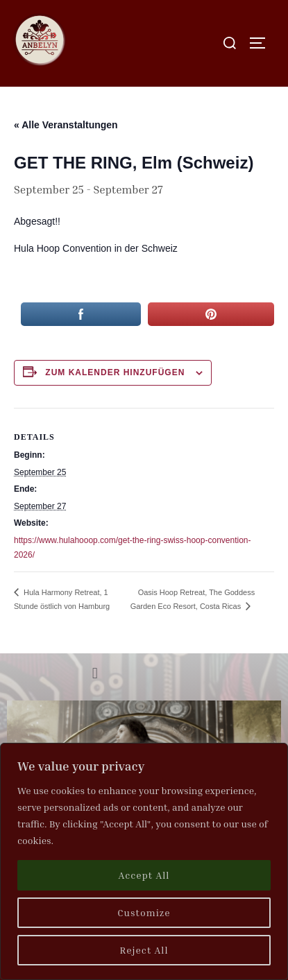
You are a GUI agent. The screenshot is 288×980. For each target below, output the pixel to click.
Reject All (144, 950)
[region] (144, 861)
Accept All (144, 875)
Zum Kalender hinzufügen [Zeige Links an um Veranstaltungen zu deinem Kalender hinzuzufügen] (115, 372)
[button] (95, 673)
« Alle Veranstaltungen (66, 125)
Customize (144, 912)
